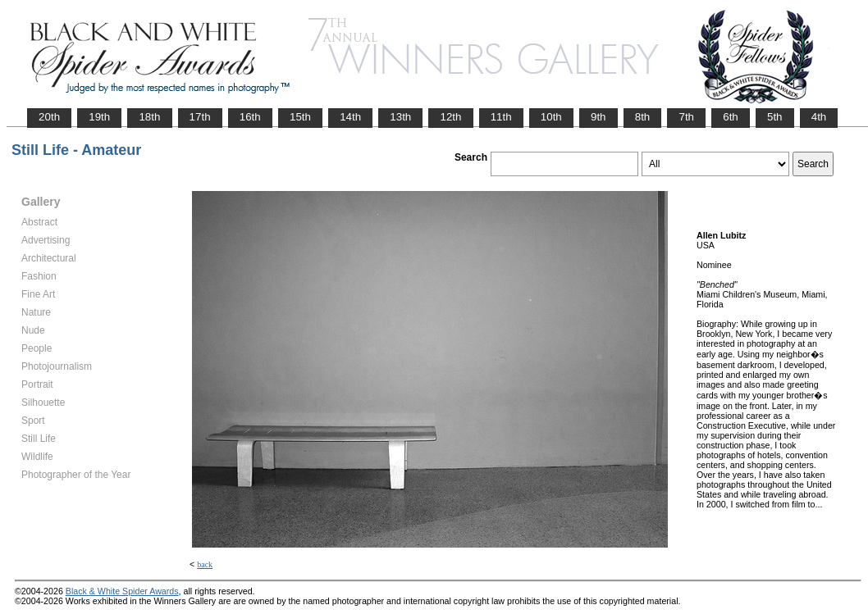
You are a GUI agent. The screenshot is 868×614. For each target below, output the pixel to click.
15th (300, 117)
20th (49, 117)
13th (400, 117)
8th (643, 117)
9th (598, 117)
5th (775, 117)
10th (551, 117)
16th (250, 117)
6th (731, 117)
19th (99, 117)
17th (200, 117)
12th (450, 117)
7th (686, 117)
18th (149, 117)
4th (819, 117)
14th (350, 117)
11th (501, 117)
